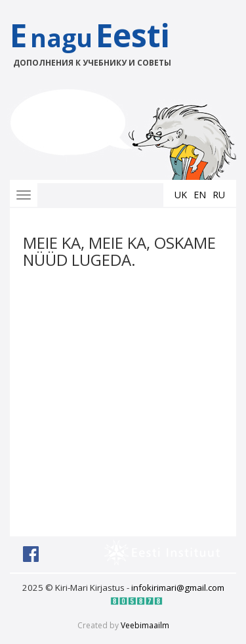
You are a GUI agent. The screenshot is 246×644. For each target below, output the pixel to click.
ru (219, 195)
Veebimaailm (145, 625)
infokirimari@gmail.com (178, 588)
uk (181, 195)
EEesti (103, 41)
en (200, 195)
